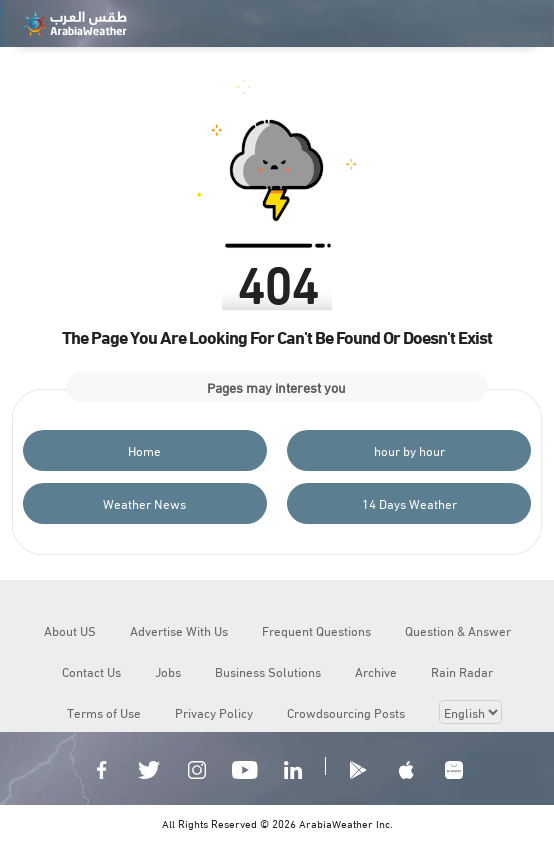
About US (70, 630)
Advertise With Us (179, 630)
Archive (376, 671)
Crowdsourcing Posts (346, 712)
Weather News (144, 503)
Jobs (168, 671)
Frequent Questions (316, 630)
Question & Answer (458, 630)
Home (144, 450)
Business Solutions (268, 671)
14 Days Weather (409, 503)
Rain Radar (462, 671)
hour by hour (409, 450)
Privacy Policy (214, 712)
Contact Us (91, 671)
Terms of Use (104, 712)
